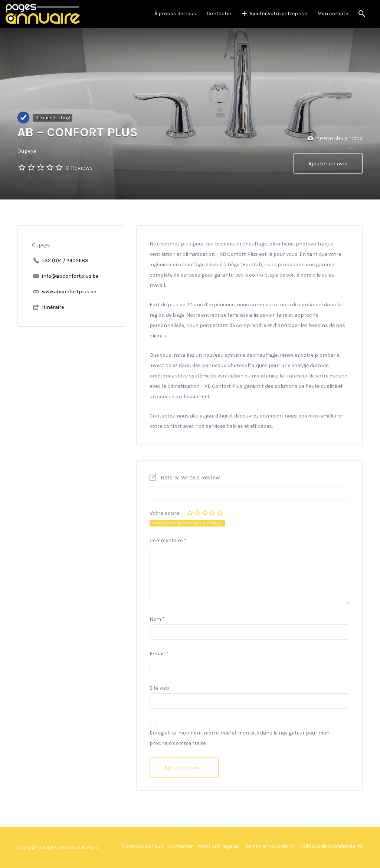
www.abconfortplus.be (69, 292)
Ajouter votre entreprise (278, 14)
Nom (157, 619)
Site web (159, 688)
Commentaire (168, 540)
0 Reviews (79, 168)
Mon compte (333, 14)
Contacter (219, 14)
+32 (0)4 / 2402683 (65, 260)
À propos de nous (175, 14)
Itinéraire (53, 307)
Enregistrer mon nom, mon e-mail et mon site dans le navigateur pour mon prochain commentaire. (240, 738)
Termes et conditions (269, 846)
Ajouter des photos (335, 138)
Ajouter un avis (328, 164)
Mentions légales (218, 846)
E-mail (159, 654)
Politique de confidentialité (331, 846)
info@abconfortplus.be (70, 276)
